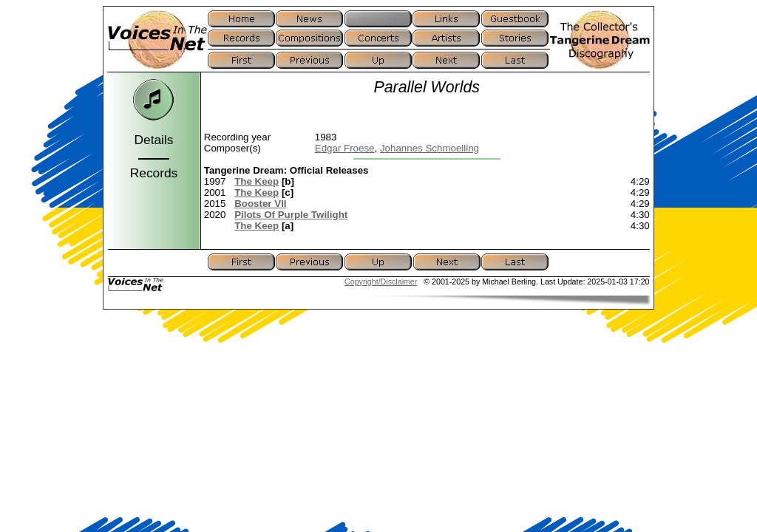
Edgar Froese (345, 148)
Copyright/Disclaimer (381, 282)
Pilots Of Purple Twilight (291, 215)
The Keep (257, 181)
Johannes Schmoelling (430, 148)
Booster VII (260, 204)
